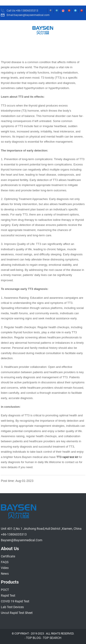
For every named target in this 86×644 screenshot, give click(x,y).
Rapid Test (8, 596)
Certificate (8, 556)
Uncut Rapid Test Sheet (17, 613)
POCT (5, 590)
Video (5, 568)
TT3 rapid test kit (67, 457)
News (5, 574)
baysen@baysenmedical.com (22, 540)
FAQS (5, 562)
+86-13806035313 (14, 534)
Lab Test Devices (12, 607)
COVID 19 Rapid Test (15, 601)
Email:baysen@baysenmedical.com (28, 15)
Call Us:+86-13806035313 (22, 11)
